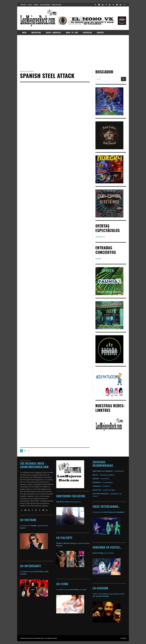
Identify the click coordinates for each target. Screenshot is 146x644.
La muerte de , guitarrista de (34, 526)
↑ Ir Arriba (123, 638)
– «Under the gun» (104, 490)
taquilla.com (100, 237)
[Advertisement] (73, 52)
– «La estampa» (103, 482)
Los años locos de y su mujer (71, 590)
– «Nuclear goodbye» (104, 475)
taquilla (98, 258)
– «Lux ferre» (101, 479)
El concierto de (108, 512)
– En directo (101, 486)
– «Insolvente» (108, 471)
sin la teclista (103, 553)
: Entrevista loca (68, 502)
